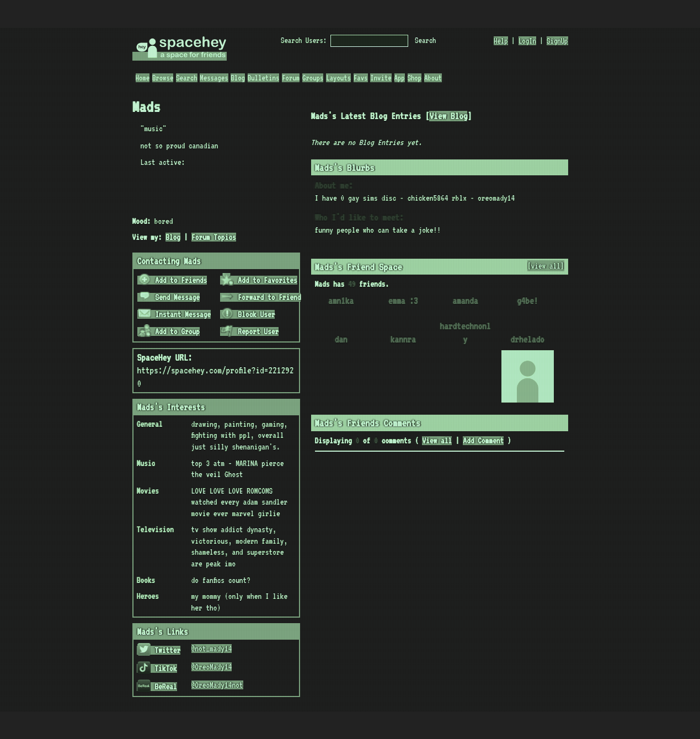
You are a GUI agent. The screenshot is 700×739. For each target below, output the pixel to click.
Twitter (159, 650)
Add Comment (483, 441)
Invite (381, 78)
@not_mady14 (212, 649)
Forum (291, 78)
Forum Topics (214, 237)
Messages (214, 78)
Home (143, 78)
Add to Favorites (259, 280)
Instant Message (174, 314)
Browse (163, 78)
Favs (361, 78)
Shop (415, 78)
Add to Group (169, 331)
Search (425, 40)
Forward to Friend (261, 297)
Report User (250, 331)
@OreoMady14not (217, 685)
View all (437, 441)
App (400, 78)
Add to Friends (172, 280)
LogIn (527, 41)
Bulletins (264, 78)
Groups (313, 78)
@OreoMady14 (212, 667)
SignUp (557, 41)
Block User (248, 314)
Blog (238, 78)
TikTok (157, 668)
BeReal (157, 687)
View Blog (448, 116)
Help (501, 41)
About (433, 78)
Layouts (338, 78)
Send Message (169, 297)
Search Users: (304, 40)
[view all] (546, 266)
